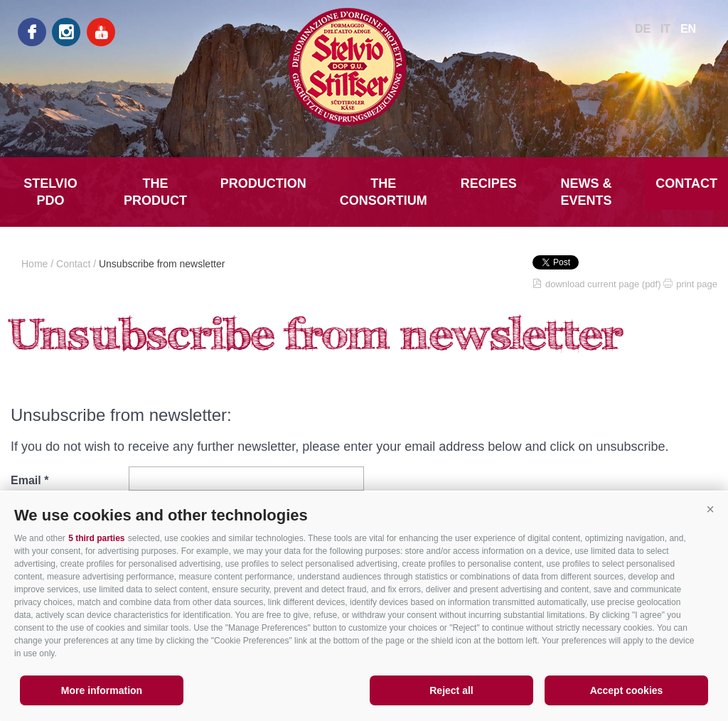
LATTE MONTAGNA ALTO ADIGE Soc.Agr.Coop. (364, 66)
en (688, 29)
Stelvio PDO (50, 192)
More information (102, 690)
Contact (686, 183)
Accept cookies (627, 690)
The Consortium (384, 192)
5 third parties (96, 538)
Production (263, 183)
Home (34, 264)
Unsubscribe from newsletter (162, 264)
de (643, 29)
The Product (155, 192)
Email (26, 480)
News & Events (587, 192)
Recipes (489, 183)
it (665, 29)
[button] (710, 510)
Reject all (451, 690)
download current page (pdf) (603, 284)
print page (697, 284)
